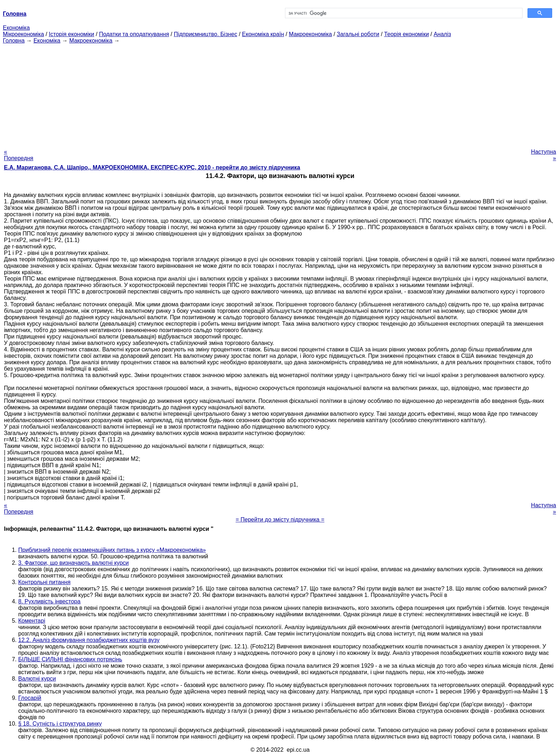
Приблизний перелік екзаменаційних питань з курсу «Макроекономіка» (112, 550)
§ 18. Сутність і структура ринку (60, 724)
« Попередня (19, 155)
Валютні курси (37, 679)
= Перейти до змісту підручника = (280, 520)
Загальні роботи (358, 34)
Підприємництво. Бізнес (206, 34)
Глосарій (30, 698)
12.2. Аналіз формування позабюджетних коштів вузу (89, 640)
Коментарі (32, 621)
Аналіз (442, 34)
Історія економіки (72, 34)
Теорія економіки (406, 34)
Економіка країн (263, 34)
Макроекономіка (311, 34)
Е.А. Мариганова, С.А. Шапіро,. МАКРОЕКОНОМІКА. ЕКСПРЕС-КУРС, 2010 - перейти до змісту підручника (152, 167)
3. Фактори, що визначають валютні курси (73, 563)
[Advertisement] (280, 94)
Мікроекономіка (23, 34)
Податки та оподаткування (134, 34)
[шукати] (403, 13)
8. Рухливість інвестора (49, 601)
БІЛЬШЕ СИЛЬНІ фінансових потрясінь (70, 659)
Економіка (16, 28)
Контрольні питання (44, 582)
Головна (14, 41)
